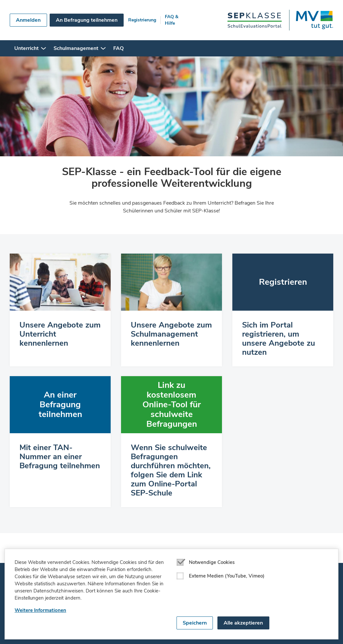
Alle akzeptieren (243, 623)
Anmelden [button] (28, 20)
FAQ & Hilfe (172, 20)
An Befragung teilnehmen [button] (87, 20)
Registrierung (142, 20)
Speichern (195, 623)
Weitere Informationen (40, 610)
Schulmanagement (76, 48)
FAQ (118, 48)
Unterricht (26, 48)
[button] (43, 48)
